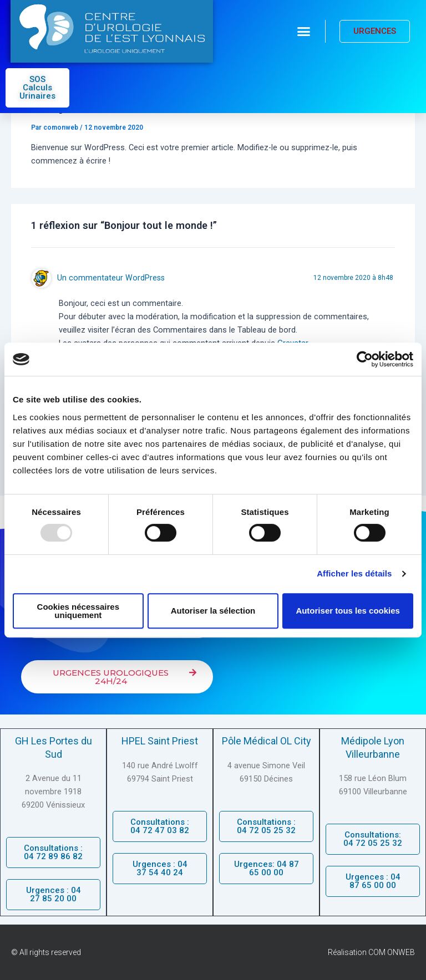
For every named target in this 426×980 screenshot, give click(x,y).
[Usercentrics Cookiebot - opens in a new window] (365, 359)
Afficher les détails (354, 573)
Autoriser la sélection (213, 611)
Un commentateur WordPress (111, 278)
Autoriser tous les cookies (348, 611)
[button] (304, 32)
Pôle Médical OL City (267, 741)
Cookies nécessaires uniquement (78, 611)
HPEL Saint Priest (160, 741)
